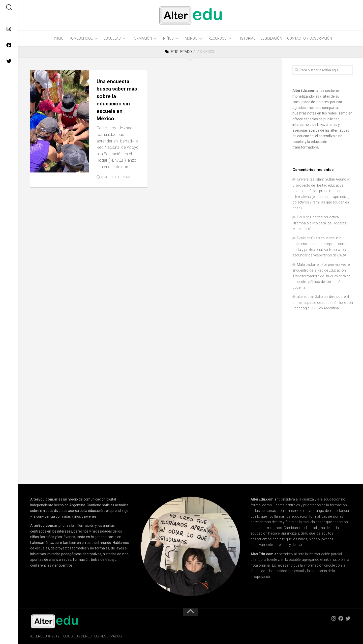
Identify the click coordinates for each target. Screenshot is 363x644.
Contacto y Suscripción (310, 38)
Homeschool (81, 38)
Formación (142, 38)
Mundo (191, 38)
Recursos (218, 38)
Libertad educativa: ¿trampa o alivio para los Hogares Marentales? (319, 223)
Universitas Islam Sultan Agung (322, 179)
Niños (168, 38)
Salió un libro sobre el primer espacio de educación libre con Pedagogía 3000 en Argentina (323, 302)
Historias (247, 38)
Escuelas (112, 38)
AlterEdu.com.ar (306, 91)
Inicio (59, 38)
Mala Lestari (307, 265)
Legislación (271, 38)
